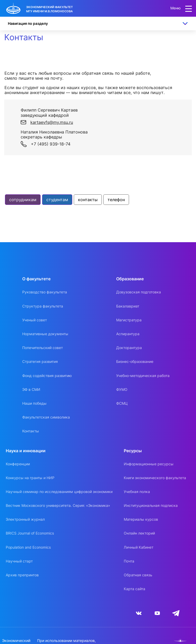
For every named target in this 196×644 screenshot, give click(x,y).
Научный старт (19, 561)
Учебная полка (137, 492)
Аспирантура (128, 334)
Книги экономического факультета (155, 478)
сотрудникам (23, 200)
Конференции (18, 464)
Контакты (31, 431)
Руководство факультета (45, 292)
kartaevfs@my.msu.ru (52, 122)
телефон (116, 200)
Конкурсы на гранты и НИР (30, 478)
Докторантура (129, 348)
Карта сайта (135, 589)
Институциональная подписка (151, 505)
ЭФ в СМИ (31, 389)
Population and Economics (28, 547)
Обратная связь (138, 575)
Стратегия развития (40, 361)
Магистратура (129, 320)
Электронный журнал (25, 519)
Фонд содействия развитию (47, 376)
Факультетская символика (46, 417)
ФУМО (122, 389)
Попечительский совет (43, 348)
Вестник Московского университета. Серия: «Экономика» (58, 505)
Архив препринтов (22, 575)
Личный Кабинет (139, 547)
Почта (129, 561)
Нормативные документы (45, 334)
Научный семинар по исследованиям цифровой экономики (59, 492)
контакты (88, 200)
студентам (57, 200)
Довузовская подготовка (139, 292)
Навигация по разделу (28, 23)
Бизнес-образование (135, 361)
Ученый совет (35, 320)
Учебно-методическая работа (143, 376)
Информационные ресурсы (149, 464)
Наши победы (34, 403)
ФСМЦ (122, 403)
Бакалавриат (128, 306)
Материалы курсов (141, 519)
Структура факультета (43, 306)
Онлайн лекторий (139, 533)
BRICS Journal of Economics (30, 533)
